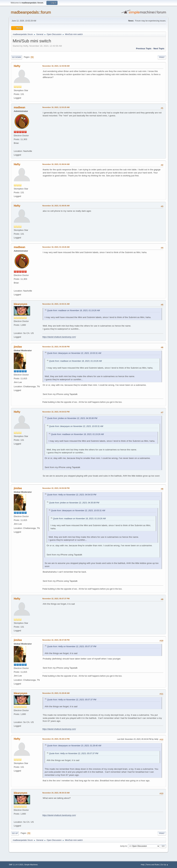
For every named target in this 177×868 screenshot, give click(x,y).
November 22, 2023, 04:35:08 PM (56, 347)
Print (162, 57)
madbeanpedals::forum (31, 12)
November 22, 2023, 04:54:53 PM (56, 412)
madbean (19, 107)
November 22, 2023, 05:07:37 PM (56, 599)
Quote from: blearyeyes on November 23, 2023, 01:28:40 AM (74, 746)
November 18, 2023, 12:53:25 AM (56, 107)
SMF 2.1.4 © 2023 (16, 865)
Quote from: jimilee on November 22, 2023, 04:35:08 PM (72, 418)
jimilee (18, 347)
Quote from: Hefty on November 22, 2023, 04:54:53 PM (72, 495)
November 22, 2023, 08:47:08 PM (56, 640)
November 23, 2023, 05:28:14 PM (56, 739)
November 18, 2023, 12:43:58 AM (56, 66)
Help (143, 865)
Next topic (159, 49)
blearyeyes (21, 304)
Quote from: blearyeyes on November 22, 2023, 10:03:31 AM (74, 353)
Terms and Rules (153, 865)
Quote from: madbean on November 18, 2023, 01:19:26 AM (73, 310)
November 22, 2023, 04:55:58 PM (56, 488)
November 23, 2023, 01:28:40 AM (56, 693)
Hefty (17, 66)
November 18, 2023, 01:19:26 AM (56, 247)
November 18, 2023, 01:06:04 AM (56, 164)
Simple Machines (31, 865)
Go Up (15, 833)
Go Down (17, 57)
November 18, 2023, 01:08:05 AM (56, 206)
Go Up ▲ (164, 865)
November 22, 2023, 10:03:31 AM (56, 304)
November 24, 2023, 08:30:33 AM (56, 793)
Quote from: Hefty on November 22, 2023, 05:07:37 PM (72, 647)
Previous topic (144, 49)
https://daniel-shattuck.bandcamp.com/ (59, 337)
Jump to (123, 846)
